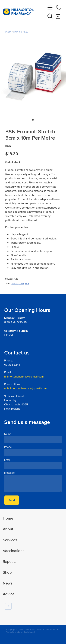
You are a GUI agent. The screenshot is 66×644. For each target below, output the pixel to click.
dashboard (30, 629)
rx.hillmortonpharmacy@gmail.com (25, 388)
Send (12, 500)
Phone (8, 447)
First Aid (18, 32)
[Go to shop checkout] (58, 16)
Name (8, 434)
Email (7, 460)
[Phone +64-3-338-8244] (58, 8)
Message (9, 473)
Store (8, 32)
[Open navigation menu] (50, 8)
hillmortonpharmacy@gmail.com (24, 376)
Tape (27, 283)
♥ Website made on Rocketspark (32, 631)
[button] (50, 16)
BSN (26, 32)
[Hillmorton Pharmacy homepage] (25, 12)
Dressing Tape (18, 283)
